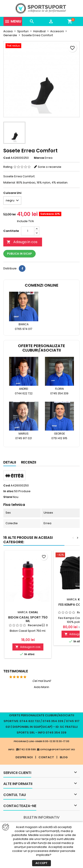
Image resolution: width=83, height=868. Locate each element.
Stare (8, 497)
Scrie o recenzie (50, 167)
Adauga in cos (22, 242)
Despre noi (24, 757)
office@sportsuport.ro (56, 749)
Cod (7, 158)
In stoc (8, 491)
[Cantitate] (28, 231)
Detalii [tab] (10, 462)
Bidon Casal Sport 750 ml (28, 619)
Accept (41, 863)
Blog (64, 757)
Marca (39, 158)
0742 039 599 (26, 749)
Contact (46, 757)
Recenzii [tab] (29, 462)
